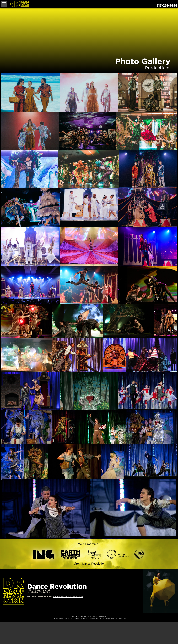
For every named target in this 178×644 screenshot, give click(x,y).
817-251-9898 (167, 6)
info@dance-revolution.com (68, 597)
